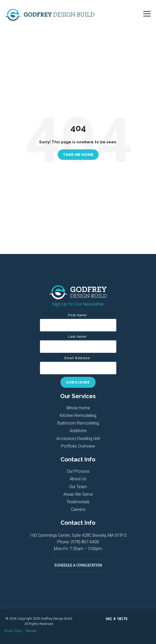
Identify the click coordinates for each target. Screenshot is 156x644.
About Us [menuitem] (78, 479)
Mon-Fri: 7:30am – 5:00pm (78, 549)
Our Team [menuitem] (78, 487)
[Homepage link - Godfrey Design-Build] (78, 296)
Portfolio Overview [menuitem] (78, 446)
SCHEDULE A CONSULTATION (78, 565)
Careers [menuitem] (78, 509)
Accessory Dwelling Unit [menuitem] (78, 439)
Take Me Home (78, 155)
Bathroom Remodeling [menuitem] (78, 423)
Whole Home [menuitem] (78, 408)
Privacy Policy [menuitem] (13, 631)
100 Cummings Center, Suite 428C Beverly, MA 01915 (78, 535)
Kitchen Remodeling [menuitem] (78, 416)
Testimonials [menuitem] (78, 502)
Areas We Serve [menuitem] (78, 494)
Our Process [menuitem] (78, 471)
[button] (147, 13)
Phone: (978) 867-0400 (78, 542)
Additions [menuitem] (78, 431)
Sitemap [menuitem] (31, 631)
